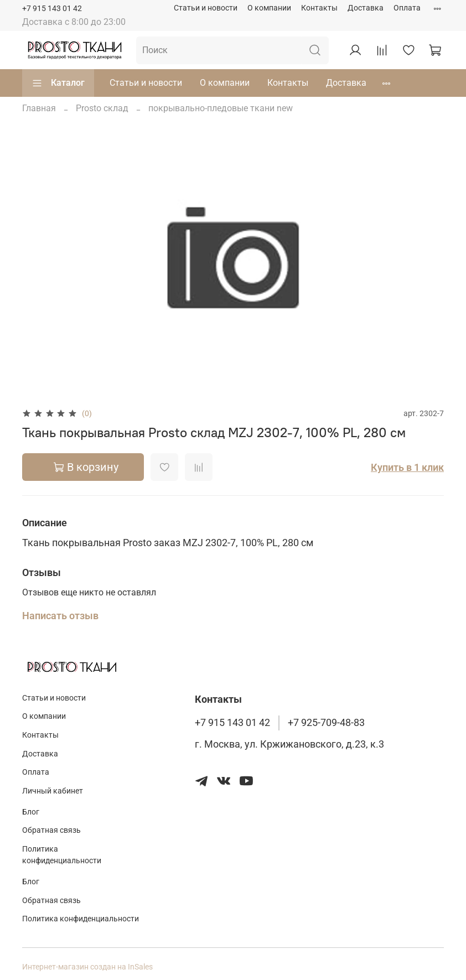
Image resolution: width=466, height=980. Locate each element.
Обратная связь (51, 830)
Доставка (366, 8)
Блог (31, 812)
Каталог (58, 83)
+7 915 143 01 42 (52, 9)
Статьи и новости (206, 8)
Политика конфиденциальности (62, 855)
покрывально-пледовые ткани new (221, 108)
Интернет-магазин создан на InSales (87, 967)
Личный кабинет (53, 791)
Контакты (319, 8)
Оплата (407, 8)
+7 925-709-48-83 (326, 723)
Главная (39, 108)
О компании (269, 8)
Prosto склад (102, 108)
